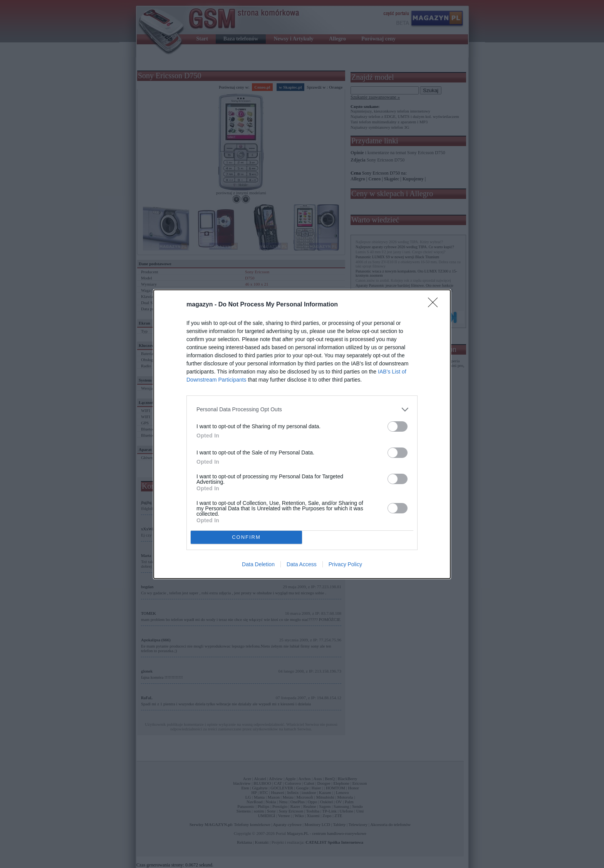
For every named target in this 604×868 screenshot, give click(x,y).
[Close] (435, 305)
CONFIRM (246, 537)
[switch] (398, 426)
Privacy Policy (345, 564)
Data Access (302, 564)
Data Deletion (258, 564)
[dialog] (302, 434)
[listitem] (302, 410)
